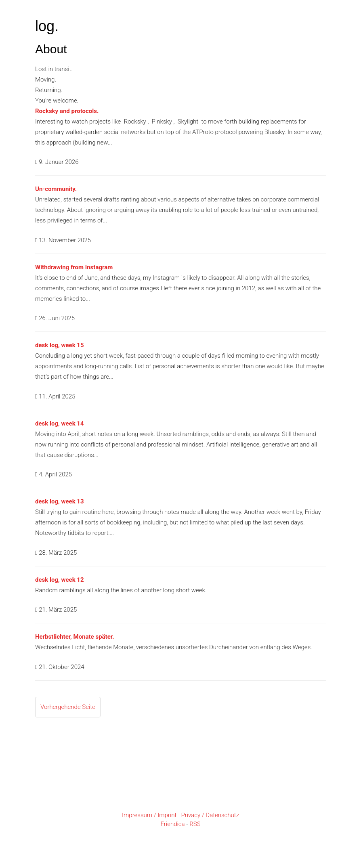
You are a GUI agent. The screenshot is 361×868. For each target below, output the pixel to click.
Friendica (172, 824)
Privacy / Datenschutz (210, 815)
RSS (195, 824)
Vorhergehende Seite (68, 707)
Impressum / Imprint (149, 815)
